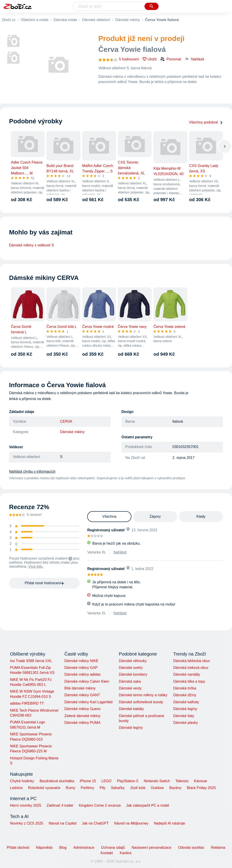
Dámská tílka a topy (189, 681)
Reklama (218, 848)
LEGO (106, 781)
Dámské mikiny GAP (81, 668)
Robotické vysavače (44, 788)
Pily (103, 788)
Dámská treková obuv (191, 668)
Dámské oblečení (96, 20)
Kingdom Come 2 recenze (100, 805)
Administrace (84, 848)
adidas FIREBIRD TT (27, 703)
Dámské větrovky (133, 661)
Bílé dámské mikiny (80, 688)
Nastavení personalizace (151, 848)
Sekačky (118, 788)
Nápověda (44, 848)
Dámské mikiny (128, 20)
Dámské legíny (131, 728)
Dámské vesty (130, 688)
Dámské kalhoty (186, 702)
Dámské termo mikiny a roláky (143, 695)
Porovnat (171, 59)
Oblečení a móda (34, 20)
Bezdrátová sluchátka (57, 781)
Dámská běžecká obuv (192, 661)
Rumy (70, 788)
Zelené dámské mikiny (82, 716)
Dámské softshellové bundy (141, 702)
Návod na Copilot (63, 823)
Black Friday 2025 (201, 788)
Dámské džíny (185, 695)
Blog (63, 848)
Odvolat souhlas (191, 848)
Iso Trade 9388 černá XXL (31, 661)
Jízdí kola (138, 788)
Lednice (16, 788)
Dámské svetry (131, 668)
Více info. (36, 566)
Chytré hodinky (22, 781)
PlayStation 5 (128, 781)
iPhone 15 (88, 781)
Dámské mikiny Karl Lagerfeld (88, 702)
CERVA (66, 421)
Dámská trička (185, 688)
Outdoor (157, 788)
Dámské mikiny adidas (82, 674)
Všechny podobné (206, 122)
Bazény (175, 788)
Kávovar (201, 781)
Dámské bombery (133, 674)
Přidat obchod (18, 848)
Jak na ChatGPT (95, 823)
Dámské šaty (184, 716)
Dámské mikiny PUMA (82, 723)
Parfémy (87, 788)
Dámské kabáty (131, 709)
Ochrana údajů (113, 848)
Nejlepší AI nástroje (169, 823)
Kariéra (126, 853)
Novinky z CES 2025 (27, 823)
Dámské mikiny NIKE (81, 661)
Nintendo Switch (157, 781)
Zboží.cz (9, 20)
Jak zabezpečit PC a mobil (148, 805)
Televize (182, 781)
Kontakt (107, 853)
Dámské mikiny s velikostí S (31, 245)
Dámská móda (65, 20)
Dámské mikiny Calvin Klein (87, 681)
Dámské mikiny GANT (82, 695)
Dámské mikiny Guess (82, 709)
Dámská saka (130, 681)
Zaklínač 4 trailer (60, 805)
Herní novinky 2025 (26, 805)
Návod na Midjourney (131, 823)
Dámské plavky (186, 723)
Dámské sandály (187, 674)
